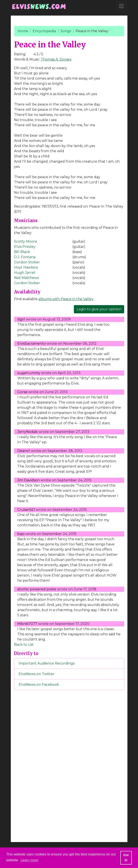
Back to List (24, 645)
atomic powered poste (37, 589)
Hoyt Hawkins (26, 267)
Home (23, 31)
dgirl (21, 319)
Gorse (22, 392)
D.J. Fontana (25, 257)
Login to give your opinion (99, 309)
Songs (66, 31)
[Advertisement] (69, 765)
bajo (21, 534)
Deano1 (24, 451)
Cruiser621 (26, 510)
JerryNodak (27, 432)
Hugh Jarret (25, 273)
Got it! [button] (126, 858)
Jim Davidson (29, 480)
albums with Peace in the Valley (66, 299)
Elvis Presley (25, 247)
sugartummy (29, 373)
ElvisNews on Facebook (39, 685)
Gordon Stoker (27, 262)
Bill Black (22, 252)
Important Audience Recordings (47, 663)
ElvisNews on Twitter (36, 674)
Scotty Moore (26, 241)
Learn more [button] (29, 860)
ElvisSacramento (32, 344)
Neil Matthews (26, 278)
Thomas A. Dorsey (56, 59)
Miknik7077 (27, 624)
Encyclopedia (44, 31)
